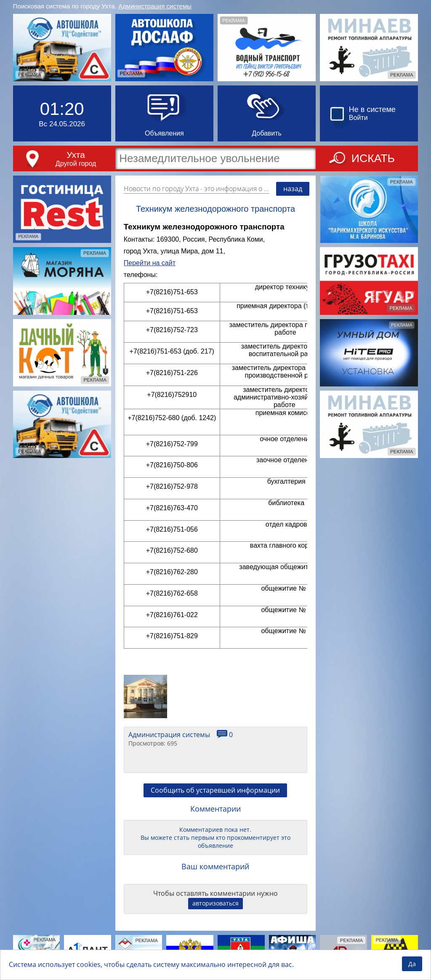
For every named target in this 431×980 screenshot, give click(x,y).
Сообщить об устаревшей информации (215, 790)
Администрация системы (155, 6)
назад (293, 189)
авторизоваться (215, 903)
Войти (358, 118)
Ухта (76, 155)
